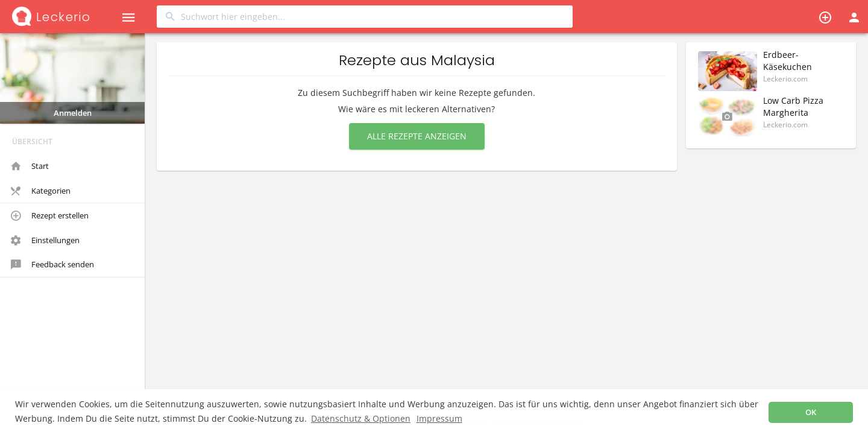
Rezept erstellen (50, 216)
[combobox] (365, 17)
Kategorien (41, 191)
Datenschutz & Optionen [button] (361, 418)
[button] (128, 17)
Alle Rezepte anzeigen (417, 136)
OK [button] (811, 412)
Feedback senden (52, 265)
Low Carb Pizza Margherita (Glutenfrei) (793, 113)
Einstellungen (45, 241)
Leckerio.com (785, 79)
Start (30, 167)
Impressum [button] (439, 418)
